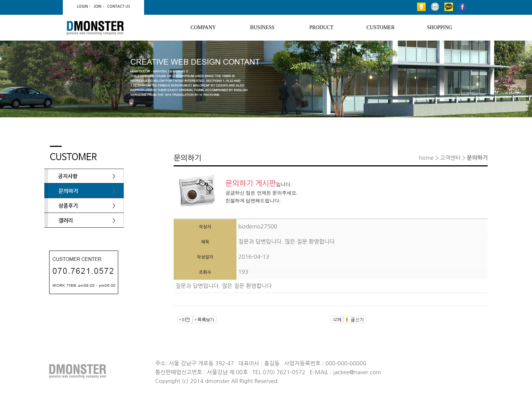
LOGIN (82, 6)
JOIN (97, 6)
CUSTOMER (381, 27)
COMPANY (203, 27)
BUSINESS (262, 27)
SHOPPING (440, 27)
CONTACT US (119, 6)
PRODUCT (321, 27)
